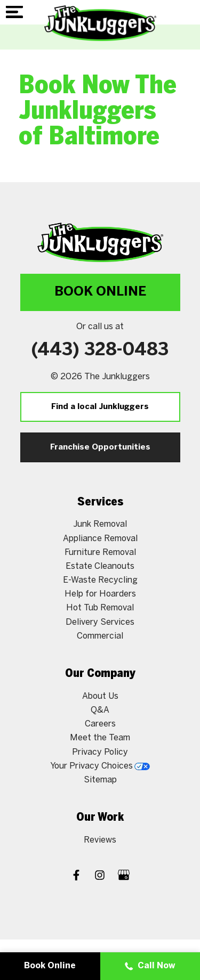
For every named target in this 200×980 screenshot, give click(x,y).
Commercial (100, 636)
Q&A (100, 710)
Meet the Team (100, 737)
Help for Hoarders (100, 594)
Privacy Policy (100, 752)
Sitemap (100, 779)
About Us (100, 696)
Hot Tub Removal (100, 607)
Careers (100, 724)
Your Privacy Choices (100, 766)
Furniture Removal (100, 552)
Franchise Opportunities (100, 447)
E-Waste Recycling (100, 580)
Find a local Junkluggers (100, 407)
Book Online (100, 292)
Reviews (100, 840)
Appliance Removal (100, 538)
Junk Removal (100, 524)
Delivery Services (100, 622)
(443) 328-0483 (100, 350)
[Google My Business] (124, 876)
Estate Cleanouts (100, 566)
